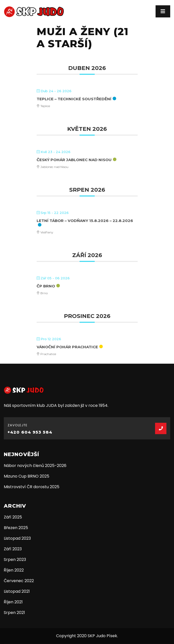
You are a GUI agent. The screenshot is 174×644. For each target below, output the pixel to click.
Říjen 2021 (13, 602)
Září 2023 (13, 549)
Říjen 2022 (14, 570)
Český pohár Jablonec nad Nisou (74, 160)
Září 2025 (13, 517)
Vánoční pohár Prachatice (67, 347)
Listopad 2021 (17, 591)
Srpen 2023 (15, 560)
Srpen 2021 (14, 613)
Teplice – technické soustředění (74, 99)
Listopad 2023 (17, 538)
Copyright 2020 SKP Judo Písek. (87, 636)
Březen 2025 (16, 528)
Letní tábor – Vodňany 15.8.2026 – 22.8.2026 (85, 221)
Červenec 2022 (19, 581)
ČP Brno (46, 286)
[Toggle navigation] (163, 11)
